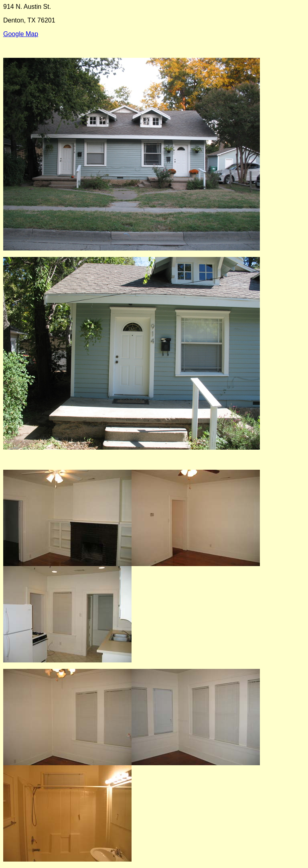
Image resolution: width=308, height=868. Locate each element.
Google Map (21, 34)
